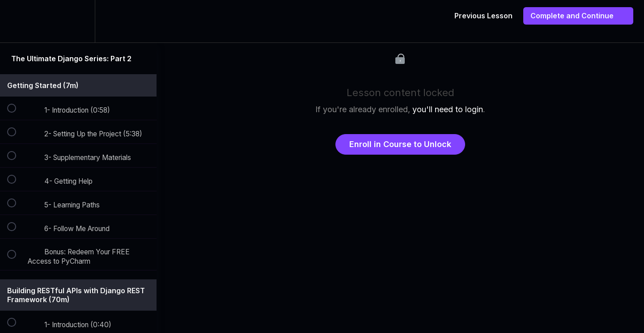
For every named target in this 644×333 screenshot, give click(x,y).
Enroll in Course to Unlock (400, 144)
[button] (17, 21)
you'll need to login (448, 109)
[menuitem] (78, 21)
